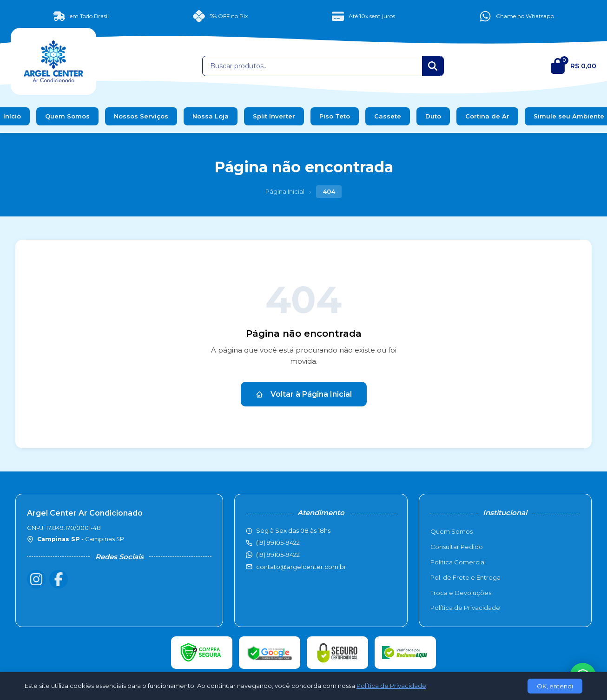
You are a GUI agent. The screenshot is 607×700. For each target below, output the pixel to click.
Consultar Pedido (457, 547)
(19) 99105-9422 (278, 555)
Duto (433, 116)
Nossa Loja (211, 116)
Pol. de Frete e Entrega (465, 577)
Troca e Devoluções (461, 593)
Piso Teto (335, 116)
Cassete (388, 116)
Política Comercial (458, 562)
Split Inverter (274, 116)
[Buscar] (433, 66)
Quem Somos (67, 116)
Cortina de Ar (487, 116)
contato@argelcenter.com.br (301, 567)
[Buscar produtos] (312, 66)
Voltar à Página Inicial (304, 394)
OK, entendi (555, 686)
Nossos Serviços (141, 116)
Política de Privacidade (465, 608)
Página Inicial (285, 191)
